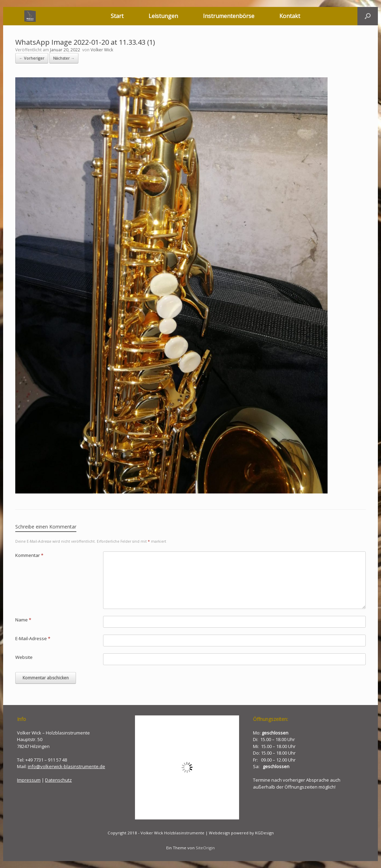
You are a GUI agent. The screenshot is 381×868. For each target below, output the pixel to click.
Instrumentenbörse (229, 16)
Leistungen (163, 16)
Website (24, 657)
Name (23, 620)
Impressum (29, 780)
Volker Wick (102, 50)
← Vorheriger (32, 58)
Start (117, 16)
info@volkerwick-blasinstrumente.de (66, 766)
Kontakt (290, 16)
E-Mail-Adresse (33, 638)
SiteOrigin (205, 848)
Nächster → (64, 58)
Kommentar (29, 555)
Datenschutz (58, 780)
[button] (368, 16)
